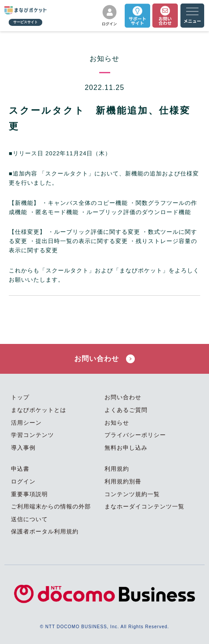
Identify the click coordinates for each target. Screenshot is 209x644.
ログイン (23, 481)
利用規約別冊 (123, 481)
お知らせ (117, 423)
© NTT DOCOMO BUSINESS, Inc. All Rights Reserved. (104, 627)
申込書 (20, 469)
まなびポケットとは (39, 410)
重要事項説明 (29, 494)
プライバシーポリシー (135, 435)
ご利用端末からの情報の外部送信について (51, 513)
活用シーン (26, 423)
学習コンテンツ (32, 435)
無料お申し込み (126, 448)
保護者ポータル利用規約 (45, 531)
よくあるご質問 (126, 410)
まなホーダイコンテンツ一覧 (144, 506)
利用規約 (117, 469)
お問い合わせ (104, 359)
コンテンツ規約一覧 (132, 494)
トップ (20, 397)
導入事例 (23, 448)
